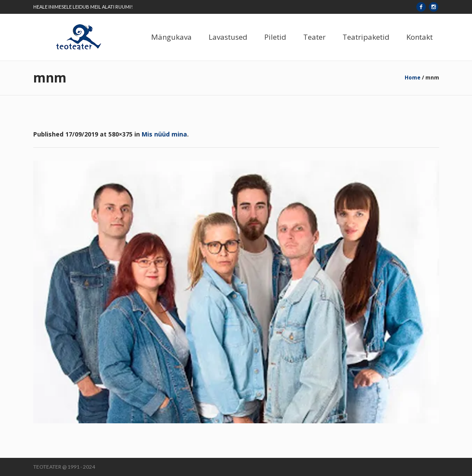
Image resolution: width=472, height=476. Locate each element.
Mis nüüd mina (164, 134)
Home (413, 78)
